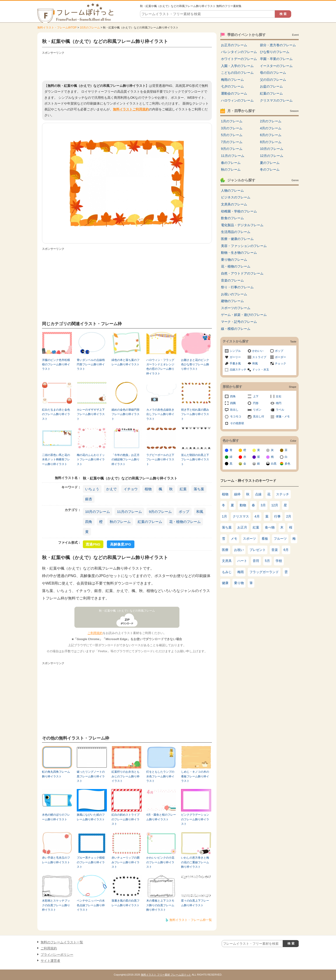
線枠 (237, 494)
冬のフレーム (270, 169)
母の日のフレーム (273, 73)
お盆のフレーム (271, 86)
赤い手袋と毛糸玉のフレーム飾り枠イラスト (56, 860)
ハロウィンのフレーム (237, 100)
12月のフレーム (272, 156)
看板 (265, 539)
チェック (280, 363)
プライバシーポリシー (57, 955)
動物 (243, 505)
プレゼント (258, 550)
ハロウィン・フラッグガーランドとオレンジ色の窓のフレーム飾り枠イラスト (160, 367)
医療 (225, 550)
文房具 (227, 561)
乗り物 (239, 583)
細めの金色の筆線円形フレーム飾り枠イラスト (126, 414)
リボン (257, 410)
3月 (263, 505)
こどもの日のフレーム (237, 73)
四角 (89, 522)
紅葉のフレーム (150, 522)
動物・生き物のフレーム (239, 253)
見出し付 (259, 416)
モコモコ (236, 416)
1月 (224, 516)
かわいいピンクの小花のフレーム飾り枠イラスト (160, 862)
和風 (200, 512)
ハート (242, 561)
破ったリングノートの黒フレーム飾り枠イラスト (91, 776)
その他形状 (237, 423)
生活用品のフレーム (236, 232)
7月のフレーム (232, 142)
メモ (234, 539)
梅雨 (241, 572)
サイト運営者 (50, 961)
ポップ (184, 512)
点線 (258, 494)
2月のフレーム (271, 121)
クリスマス (241, 516)
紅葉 (183, 489)
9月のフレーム (160, 512)
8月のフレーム (271, 142)
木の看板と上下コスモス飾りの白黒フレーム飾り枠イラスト (160, 905)
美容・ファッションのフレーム (244, 246)
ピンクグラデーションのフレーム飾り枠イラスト (195, 819)
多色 (287, 464)
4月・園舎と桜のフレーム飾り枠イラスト (161, 817)
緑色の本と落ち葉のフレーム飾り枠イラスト (126, 362)
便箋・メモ (283, 416)
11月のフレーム (129, 512)
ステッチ (283, 494)
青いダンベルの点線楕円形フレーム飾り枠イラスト (91, 365)
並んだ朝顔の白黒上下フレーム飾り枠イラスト (195, 460)
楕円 (279, 403)
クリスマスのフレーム (276, 100)
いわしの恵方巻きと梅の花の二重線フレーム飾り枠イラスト (195, 862)
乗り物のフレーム (234, 260)
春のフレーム (231, 163)
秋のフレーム (120, 522)
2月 (289, 516)
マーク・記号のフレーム (239, 322)
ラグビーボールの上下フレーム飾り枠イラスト (160, 460)
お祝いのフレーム (234, 294)
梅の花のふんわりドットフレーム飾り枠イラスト (91, 460)
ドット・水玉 (261, 370)
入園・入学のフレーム (237, 66)
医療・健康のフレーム (237, 239)
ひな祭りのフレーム (275, 52)
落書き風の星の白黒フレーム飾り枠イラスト (126, 903)
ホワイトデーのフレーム (239, 59)
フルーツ (280, 539)
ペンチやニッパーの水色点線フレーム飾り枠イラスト (91, 905)
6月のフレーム (271, 135)
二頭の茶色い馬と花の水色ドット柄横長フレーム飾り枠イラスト (56, 460)
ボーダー (280, 357)
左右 (279, 396)
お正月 (242, 527)
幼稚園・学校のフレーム (239, 211)
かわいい (258, 351)
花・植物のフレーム (185, 522)
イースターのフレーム (276, 66)
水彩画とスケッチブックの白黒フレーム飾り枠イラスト (56, 905)
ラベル (280, 410)
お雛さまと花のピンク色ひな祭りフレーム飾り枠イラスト (195, 365)
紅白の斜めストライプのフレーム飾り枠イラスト (126, 819)
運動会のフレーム (234, 93)
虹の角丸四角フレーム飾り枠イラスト (56, 774)
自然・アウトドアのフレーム (242, 273)
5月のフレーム (232, 135)
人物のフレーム (232, 190)
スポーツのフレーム (236, 308)
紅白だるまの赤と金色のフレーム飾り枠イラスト (56, 414)
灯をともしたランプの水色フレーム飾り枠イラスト (160, 776)
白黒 (274, 464)
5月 (267, 561)
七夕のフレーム (232, 86)
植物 (148, 489)
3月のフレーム (232, 128)
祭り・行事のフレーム (237, 287)
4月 (257, 516)
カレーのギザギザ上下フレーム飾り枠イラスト (91, 414)
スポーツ (249, 539)
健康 (225, 583)
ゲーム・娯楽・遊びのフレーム (244, 315)
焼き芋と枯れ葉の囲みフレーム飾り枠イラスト (195, 414)
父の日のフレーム (273, 80)
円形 (256, 403)
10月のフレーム (90, 28)
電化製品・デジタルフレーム (242, 225)
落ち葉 (199, 489)
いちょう (92, 489)
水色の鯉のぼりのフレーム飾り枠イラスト (56, 817)
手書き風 (235, 363)
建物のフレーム (232, 301)
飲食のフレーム (232, 218)
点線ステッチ (238, 370)
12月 (275, 505)
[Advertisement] (127, 67)
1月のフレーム (232, 121)
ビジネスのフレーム (236, 197)
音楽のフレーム (232, 280)
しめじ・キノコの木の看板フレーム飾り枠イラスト (195, 776)
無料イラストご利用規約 (131, 109)
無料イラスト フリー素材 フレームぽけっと (166, 975)
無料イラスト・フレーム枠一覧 (191, 920)
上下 (256, 396)
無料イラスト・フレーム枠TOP (57, 28)
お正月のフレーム (234, 45)
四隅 (233, 403)
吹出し (234, 410)
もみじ (227, 572)
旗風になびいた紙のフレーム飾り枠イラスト (91, 817)
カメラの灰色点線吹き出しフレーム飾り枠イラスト (160, 414)
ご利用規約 (95, 633)
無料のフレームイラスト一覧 (62, 942)
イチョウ (131, 489)
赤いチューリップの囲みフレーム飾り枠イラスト (126, 862)
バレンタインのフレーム (239, 52)
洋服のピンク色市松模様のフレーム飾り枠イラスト (56, 365)
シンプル (235, 351)
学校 (279, 561)
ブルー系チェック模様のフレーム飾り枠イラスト (91, 862)
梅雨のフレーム (232, 80)
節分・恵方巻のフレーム (278, 45)
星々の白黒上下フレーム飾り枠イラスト (195, 903)
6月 (286, 550)
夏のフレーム (270, 163)
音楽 (275, 550)
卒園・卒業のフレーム (276, 59)
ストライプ (259, 357)
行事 (277, 516)
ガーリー (235, 357)
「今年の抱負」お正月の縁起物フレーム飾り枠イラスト (126, 460)
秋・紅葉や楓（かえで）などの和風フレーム (127, 611)
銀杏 (89, 499)
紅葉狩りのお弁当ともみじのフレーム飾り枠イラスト (126, 776)
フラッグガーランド (264, 572)
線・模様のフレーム (236, 329)
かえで (111, 489)
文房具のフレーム (234, 204)
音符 (256, 561)
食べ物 (270, 527)
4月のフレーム (271, 128)
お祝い (239, 550)
